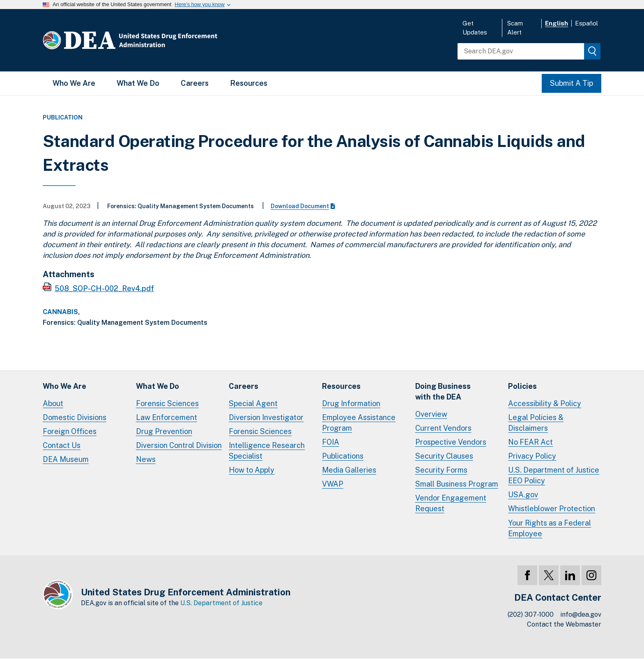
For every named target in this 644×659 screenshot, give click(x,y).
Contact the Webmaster (564, 624)
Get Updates (475, 28)
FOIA (331, 442)
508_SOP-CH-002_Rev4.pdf (104, 288)
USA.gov (523, 495)
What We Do (138, 83)
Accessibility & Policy (545, 403)
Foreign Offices (70, 431)
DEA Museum (66, 459)
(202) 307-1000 (531, 614)
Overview (431, 414)
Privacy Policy (532, 456)
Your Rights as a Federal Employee (550, 528)
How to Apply (252, 470)
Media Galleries (349, 470)
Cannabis (60, 312)
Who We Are (74, 83)
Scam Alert (515, 28)
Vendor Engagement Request (451, 503)
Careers (195, 83)
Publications (343, 456)
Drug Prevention (164, 431)
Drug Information (351, 403)
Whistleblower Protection (552, 509)
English (557, 23)
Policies (522, 386)
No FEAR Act (530, 442)
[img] (592, 51)
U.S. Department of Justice (221, 603)
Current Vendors (443, 428)
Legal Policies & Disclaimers (536, 423)
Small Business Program (457, 484)
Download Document (303, 206)
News (146, 459)
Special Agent (253, 403)
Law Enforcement (167, 417)
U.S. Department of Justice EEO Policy (554, 475)
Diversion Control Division (179, 445)
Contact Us (62, 445)
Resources (249, 83)
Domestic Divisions (75, 417)
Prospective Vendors (451, 442)
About (53, 403)
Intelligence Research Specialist (267, 451)
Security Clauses (444, 456)
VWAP (333, 484)
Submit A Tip (572, 83)
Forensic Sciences (167, 403)
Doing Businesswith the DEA (443, 391)
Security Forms (441, 470)
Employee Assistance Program (359, 423)
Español (586, 23)
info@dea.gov (581, 614)
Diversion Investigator (266, 417)
